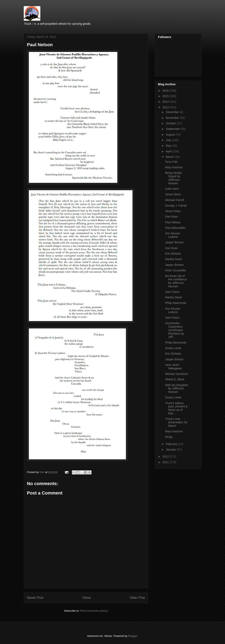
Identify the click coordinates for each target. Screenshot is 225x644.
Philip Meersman (176, 303)
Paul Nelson (173, 222)
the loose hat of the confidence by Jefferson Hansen (176, 281)
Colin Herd (172, 189)
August (171, 135)
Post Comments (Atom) (94, 611)
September (173, 129)
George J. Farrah (176, 206)
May (169, 146)
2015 (166, 96)
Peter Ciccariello (175, 270)
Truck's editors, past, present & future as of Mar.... (176, 408)
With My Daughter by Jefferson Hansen (176, 389)
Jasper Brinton (174, 242)
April (169, 151)
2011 (166, 462)
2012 (166, 456)
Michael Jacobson (176, 374)
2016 (166, 91)
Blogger (133, 636)
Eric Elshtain (173, 254)
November (173, 118)
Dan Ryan (171, 217)
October (171, 123)
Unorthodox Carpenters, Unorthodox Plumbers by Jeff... (175, 330)
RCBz (169, 437)
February (172, 444)
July (169, 140)
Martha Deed (173, 259)
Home (87, 598)
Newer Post (35, 598)
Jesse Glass (173, 194)
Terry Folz (171, 162)
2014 (166, 102)
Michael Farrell (174, 200)
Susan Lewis (173, 348)
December (173, 112)
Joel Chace (172, 292)
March (170, 157)
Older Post (137, 598)
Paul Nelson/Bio (175, 228)
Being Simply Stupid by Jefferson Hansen (173, 178)
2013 (166, 107)
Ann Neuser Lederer (173, 235)
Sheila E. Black (175, 379)
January (171, 450)
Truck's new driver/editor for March (176, 422)
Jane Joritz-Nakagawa (173, 367)
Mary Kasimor (174, 167)
